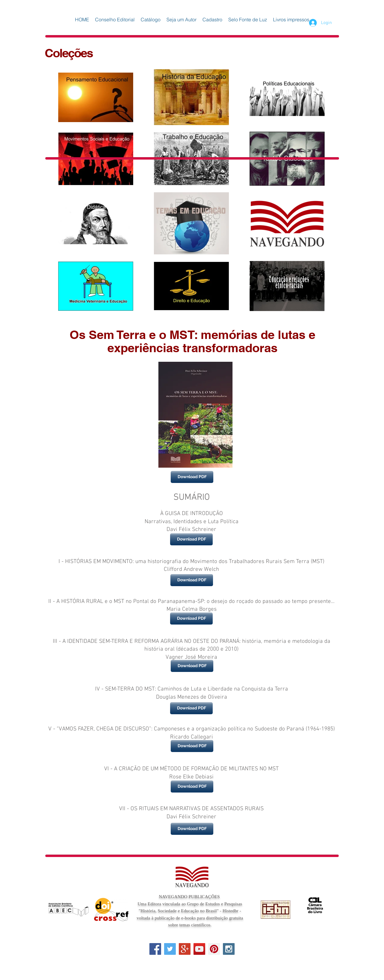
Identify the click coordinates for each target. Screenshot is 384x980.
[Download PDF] (192, 477)
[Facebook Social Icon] (155, 949)
